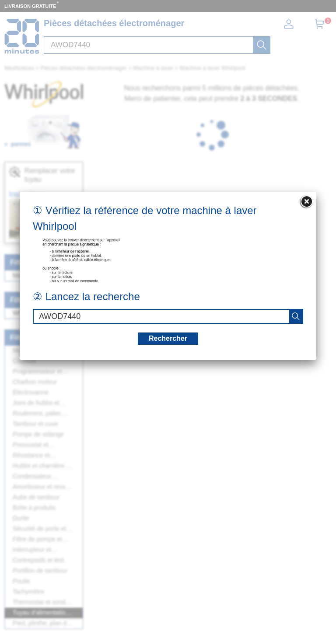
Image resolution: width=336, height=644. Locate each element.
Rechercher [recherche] (168, 338)
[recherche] (296, 316)
